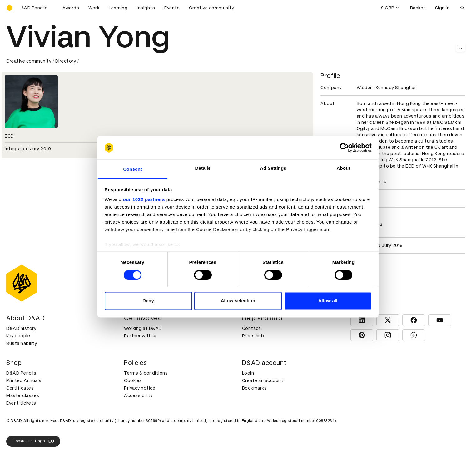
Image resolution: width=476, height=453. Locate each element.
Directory (66, 61)
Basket (418, 8)
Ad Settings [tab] (273, 168)
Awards (71, 8)
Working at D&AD (143, 328)
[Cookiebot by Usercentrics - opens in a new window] (344, 148)
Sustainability (22, 343)
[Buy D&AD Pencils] (37, 8)
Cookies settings (33, 441)
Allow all (328, 301)
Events (172, 8)
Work (94, 8)
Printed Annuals (24, 380)
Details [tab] (203, 168)
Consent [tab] (133, 169)
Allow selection (238, 301)
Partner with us (141, 336)
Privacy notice (140, 388)
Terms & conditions (146, 373)
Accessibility (138, 395)
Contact (252, 328)
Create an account (263, 380)
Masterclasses (23, 395)
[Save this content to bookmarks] (460, 47)
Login (248, 373)
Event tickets (21, 403)
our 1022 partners (144, 200)
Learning (118, 8)
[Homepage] (9, 8)
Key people (18, 336)
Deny (148, 301)
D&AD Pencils (21, 373)
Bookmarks (255, 388)
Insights (146, 8)
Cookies (133, 380)
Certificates (20, 388)
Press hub (253, 336)
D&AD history (21, 328)
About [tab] (344, 168)
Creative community (211, 8)
